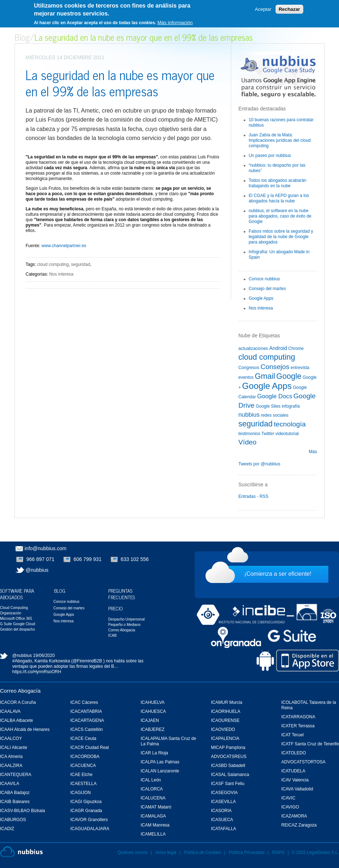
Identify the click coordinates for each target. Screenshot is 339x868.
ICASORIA (221, 811)
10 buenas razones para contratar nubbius (281, 122)
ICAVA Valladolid (297, 789)
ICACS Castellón (87, 729)
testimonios (249, 434)
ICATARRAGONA (298, 717)
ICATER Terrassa (298, 726)
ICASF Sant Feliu (228, 784)
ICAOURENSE (225, 720)
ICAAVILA (10, 784)
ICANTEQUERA (16, 775)
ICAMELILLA (153, 834)
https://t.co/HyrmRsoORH (37, 672)
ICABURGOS (13, 820)
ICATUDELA (293, 771)
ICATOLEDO (294, 753)
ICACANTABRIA (86, 711)
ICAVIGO (290, 807)
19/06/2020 (44, 656)
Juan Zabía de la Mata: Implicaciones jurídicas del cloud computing (279, 140)
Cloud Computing (14, 608)
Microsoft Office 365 (16, 619)
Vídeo (247, 442)
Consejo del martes (267, 289)
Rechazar (289, 9)
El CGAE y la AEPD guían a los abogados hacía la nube (279, 198)
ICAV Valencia (295, 780)
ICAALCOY (11, 738)
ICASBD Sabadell (228, 766)
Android (278, 348)
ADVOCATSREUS (229, 757)
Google (289, 376)
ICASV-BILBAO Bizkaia (23, 811)
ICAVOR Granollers (89, 820)
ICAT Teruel (292, 735)
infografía (291, 406)
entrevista (300, 368)
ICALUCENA (153, 798)
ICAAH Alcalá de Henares (25, 729)
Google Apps (261, 298)
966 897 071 (40, 559)
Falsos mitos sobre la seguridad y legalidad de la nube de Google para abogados (281, 237)
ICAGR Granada (86, 811)
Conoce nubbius (264, 279)
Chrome (296, 348)
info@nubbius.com (45, 548)
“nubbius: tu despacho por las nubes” (277, 168)
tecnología (290, 424)
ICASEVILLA (223, 802)
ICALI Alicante (14, 748)
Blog (22, 37)
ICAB (112, 635)
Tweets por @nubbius (259, 464)
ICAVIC (288, 798)
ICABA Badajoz (15, 793)
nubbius (249, 415)
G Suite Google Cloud (17, 624)
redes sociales (275, 415)
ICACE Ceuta (83, 738)
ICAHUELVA (153, 702)
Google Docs (275, 396)
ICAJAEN (150, 720)
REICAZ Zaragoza (299, 825)
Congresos (249, 368)
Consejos (275, 367)
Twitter (268, 434)
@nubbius (37, 570)
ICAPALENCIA (225, 738)
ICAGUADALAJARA (90, 829)
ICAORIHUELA (226, 711)
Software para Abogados (17, 594)
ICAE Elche (81, 775)
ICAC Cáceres (84, 702)
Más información (175, 23)
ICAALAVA (10, 711)
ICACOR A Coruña (18, 702)
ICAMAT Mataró (156, 807)
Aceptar (263, 9)
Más (313, 452)
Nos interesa (61, 274)
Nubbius (21, 852)
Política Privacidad (247, 852)
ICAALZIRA (11, 766)
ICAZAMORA (294, 816)
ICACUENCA (83, 766)
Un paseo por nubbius (270, 155)
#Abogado (22, 661)
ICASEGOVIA (224, 793)
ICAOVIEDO (223, 729)
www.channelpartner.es (64, 246)
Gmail (265, 376)
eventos (246, 377)
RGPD (279, 852)
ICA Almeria (11, 757)
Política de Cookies (202, 852)
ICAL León (151, 780)
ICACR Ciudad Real (90, 748)
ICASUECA (222, 820)
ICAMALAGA (153, 816)
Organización (11, 613)
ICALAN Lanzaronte (160, 771)
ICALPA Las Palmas (160, 762)
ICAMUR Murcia (227, 702)
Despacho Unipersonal (126, 619)
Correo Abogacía (20, 691)
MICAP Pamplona (228, 748)
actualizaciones (253, 348)
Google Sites (268, 406)
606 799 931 (88, 559)
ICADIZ (7, 829)
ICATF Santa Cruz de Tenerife (310, 744)
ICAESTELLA (83, 784)
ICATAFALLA (224, 829)
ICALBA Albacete (16, 720)
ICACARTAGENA (87, 720)
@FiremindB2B (87, 661)
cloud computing (53, 264)
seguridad (81, 264)
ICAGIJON (81, 793)
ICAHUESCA (153, 711)
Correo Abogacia (122, 630)
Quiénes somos (133, 852)
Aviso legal (166, 852)
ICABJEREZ (153, 729)
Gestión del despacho (17, 629)
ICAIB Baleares (15, 802)
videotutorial (287, 434)
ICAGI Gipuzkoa (86, 802)
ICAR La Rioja (154, 753)
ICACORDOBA (85, 757)
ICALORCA (152, 789)
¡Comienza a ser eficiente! (278, 574)
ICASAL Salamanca (230, 775)
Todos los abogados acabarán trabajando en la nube (277, 183)
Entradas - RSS (253, 496)
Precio (116, 608)
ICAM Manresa (155, 825)
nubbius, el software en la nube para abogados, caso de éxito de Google (280, 216)
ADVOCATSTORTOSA (303, 762)
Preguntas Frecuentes (122, 594)
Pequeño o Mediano (124, 625)
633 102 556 (135, 559)
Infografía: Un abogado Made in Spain (279, 255)
